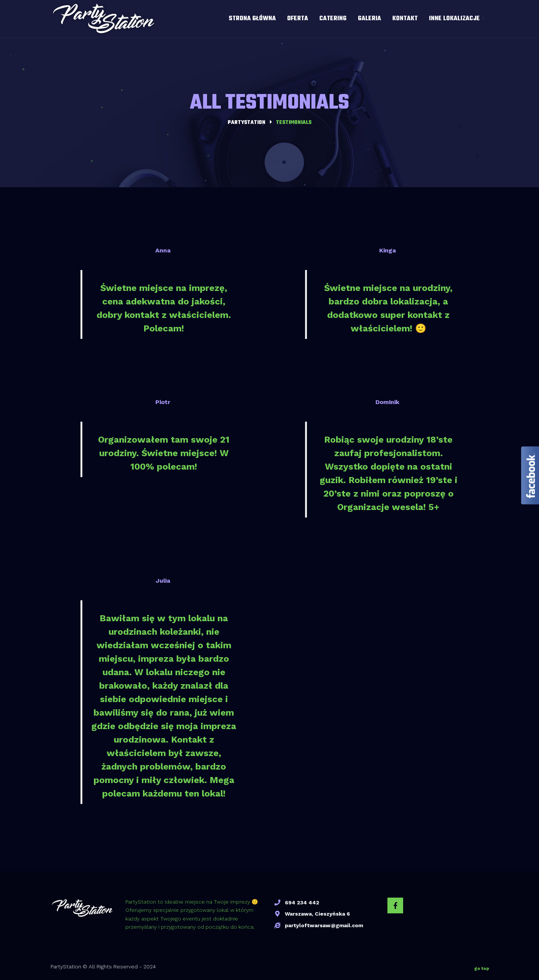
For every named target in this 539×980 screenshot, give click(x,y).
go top (482, 967)
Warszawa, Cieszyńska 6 (317, 914)
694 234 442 (302, 902)
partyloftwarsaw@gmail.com (324, 925)
